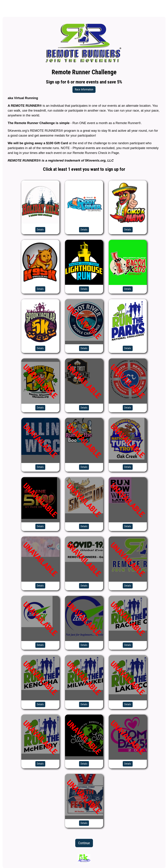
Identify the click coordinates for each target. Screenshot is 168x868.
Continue (84, 843)
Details (40, 230)
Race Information (84, 89)
